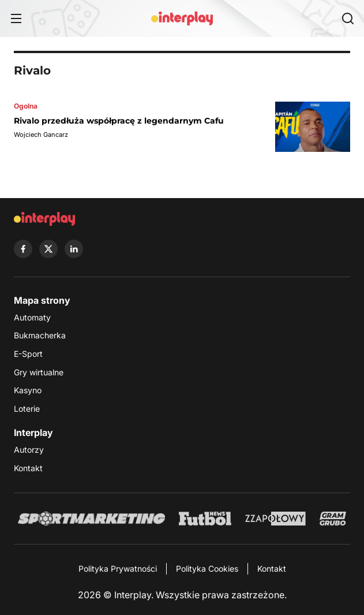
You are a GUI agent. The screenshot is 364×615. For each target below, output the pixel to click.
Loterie (27, 409)
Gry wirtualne (39, 372)
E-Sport (28, 354)
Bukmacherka (40, 335)
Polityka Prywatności (118, 569)
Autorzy (29, 450)
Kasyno (28, 390)
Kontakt (28, 468)
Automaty (32, 317)
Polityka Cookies (207, 569)
